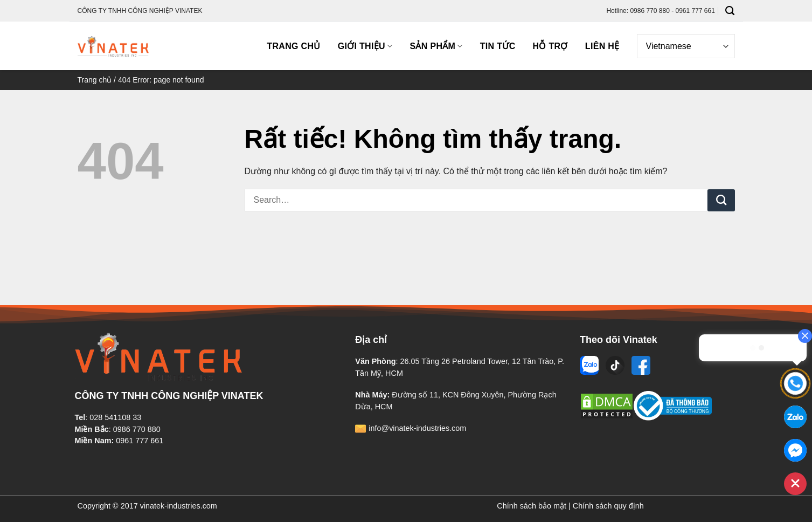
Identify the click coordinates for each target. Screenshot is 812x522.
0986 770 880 (137, 429)
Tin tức (498, 46)
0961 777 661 (140, 441)
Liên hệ (602, 46)
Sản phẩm (436, 46)
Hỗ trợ (550, 46)
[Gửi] (721, 201)
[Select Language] (686, 46)
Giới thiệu (365, 46)
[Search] (730, 11)
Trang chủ (293, 46)
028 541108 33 (115, 417)
